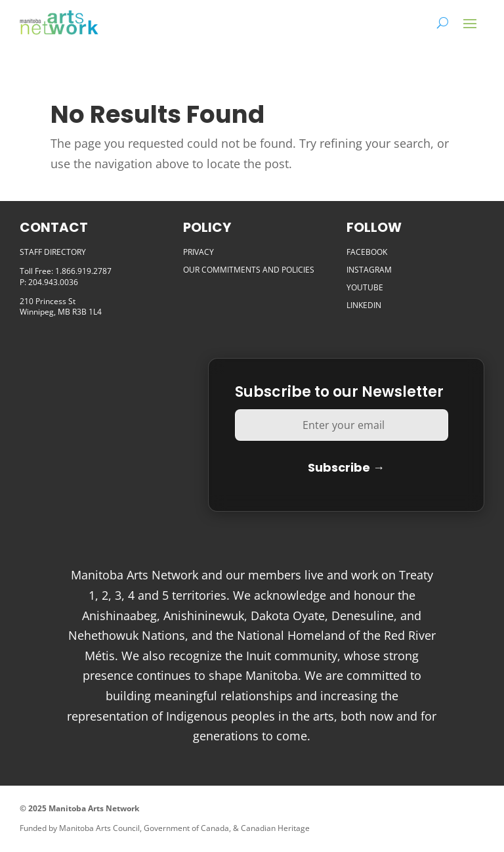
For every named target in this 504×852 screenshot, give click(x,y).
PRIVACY (199, 252)
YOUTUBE (365, 287)
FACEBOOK (367, 252)
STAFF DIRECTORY (53, 252)
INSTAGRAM (369, 270)
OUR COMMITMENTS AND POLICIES (249, 270)
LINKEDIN (364, 305)
